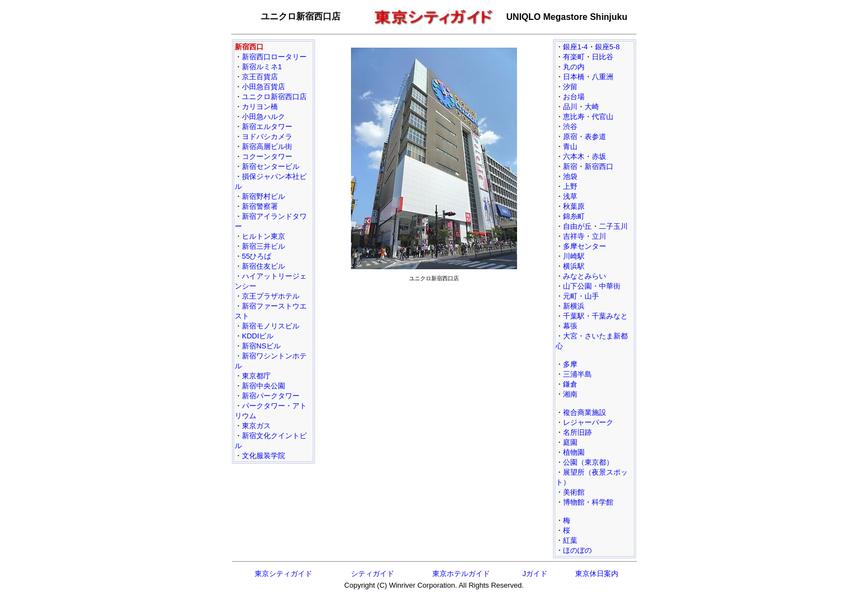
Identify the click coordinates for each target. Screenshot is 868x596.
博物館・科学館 (588, 502)
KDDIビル (258, 336)
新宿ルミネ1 (262, 67)
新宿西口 (599, 166)
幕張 (570, 326)
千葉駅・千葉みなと (595, 316)
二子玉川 (613, 226)
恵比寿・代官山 (588, 117)
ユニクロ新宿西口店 (274, 97)
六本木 (574, 156)
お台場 (574, 97)
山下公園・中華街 (592, 286)
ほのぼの (577, 550)
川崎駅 (574, 256)
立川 (599, 236)
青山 (570, 147)
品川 (570, 107)
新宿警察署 (260, 206)
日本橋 (574, 77)
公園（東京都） (588, 462)
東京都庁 (256, 376)
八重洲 (603, 77)
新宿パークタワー (271, 396)
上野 (570, 186)
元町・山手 (581, 296)
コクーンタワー (267, 156)
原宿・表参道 (585, 137)
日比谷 (603, 57)
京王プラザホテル (271, 296)
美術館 (574, 492)
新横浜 (574, 306)
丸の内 (574, 67)
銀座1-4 (575, 47)
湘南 (570, 394)
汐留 (570, 87)
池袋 (570, 176)
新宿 (570, 166)
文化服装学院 (263, 456)
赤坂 (599, 156)
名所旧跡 (577, 432)
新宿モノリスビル (271, 326)
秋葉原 (574, 206)
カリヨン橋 (260, 107)
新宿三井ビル (263, 246)
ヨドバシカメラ (267, 137)
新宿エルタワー (267, 127)
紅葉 (570, 540)
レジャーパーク (588, 422)
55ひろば (257, 256)
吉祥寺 (574, 236)
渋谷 (570, 127)
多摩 (570, 364)
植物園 (574, 452)
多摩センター (585, 246)
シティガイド (373, 574)
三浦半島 (577, 374)
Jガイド (535, 574)
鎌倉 (570, 384)
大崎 (592, 107)
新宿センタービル (271, 166)
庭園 (570, 442)
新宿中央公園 (263, 386)
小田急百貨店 (263, 87)
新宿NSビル (261, 346)
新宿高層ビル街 (267, 147)
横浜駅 (574, 266)
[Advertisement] (434, 363)
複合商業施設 (585, 412)
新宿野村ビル (263, 196)
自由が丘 (577, 226)
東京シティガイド (283, 574)
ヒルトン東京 (263, 236)
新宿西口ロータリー (274, 57)
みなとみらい (585, 276)
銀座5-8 (608, 47)
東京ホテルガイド (461, 574)
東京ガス (256, 426)
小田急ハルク (263, 117)
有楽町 (574, 57)
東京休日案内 (597, 574)
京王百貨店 (260, 77)
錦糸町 (574, 216)
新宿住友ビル (263, 266)
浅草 (570, 196)
